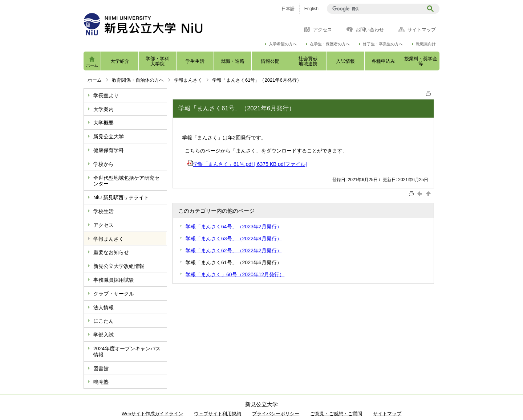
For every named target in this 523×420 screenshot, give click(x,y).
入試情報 (345, 61)
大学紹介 (120, 61)
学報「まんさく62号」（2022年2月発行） (234, 250)
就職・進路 (233, 61)
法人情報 (104, 307)
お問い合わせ (370, 30)
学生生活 (195, 61)
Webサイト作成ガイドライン (153, 414)
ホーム (92, 65)
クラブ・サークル (114, 294)
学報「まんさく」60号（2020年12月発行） (235, 274)
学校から (104, 164)
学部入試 (104, 335)
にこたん (104, 321)
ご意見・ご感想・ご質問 (336, 414)
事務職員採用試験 (114, 280)
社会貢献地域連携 (308, 61)
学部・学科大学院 (157, 61)
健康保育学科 (109, 150)
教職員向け (426, 44)
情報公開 (270, 61)
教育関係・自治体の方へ (138, 80)
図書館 (101, 368)
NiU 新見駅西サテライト (121, 197)
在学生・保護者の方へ (330, 44)
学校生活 (104, 211)
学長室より (106, 95)
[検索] (376, 9)
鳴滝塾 (101, 382)
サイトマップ (422, 30)
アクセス (323, 30)
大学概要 (104, 123)
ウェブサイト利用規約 (218, 414)
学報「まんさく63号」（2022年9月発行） (234, 238)
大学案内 (104, 109)
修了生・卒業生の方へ (383, 44)
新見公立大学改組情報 (119, 266)
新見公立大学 (109, 136)
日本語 (288, 9)
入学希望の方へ (283, 44)
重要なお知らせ (111, 252)
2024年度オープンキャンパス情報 (127, 352)
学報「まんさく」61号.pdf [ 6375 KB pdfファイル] (247, 164)
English (311, 9)
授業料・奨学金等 (421, 61)
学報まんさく (188, 80)
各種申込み (383, 61)
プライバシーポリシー (276, 414)
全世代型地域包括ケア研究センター (126, 181)
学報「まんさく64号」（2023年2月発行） (234, 227)
